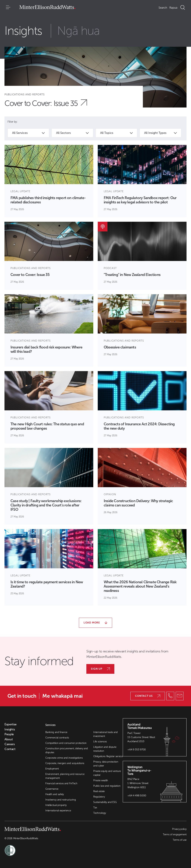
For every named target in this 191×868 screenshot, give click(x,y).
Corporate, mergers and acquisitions (65, 763)
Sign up (100, 669)
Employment (52, 769)
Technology (100, 813)
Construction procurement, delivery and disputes (67, 750)
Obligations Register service (108, 756)
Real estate (99, 791)
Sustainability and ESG (105, 802)
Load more (95, 623)
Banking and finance (56, 732)
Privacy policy (179, 829)
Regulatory (99, 797)
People (9, 734)
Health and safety (55, 794)
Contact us (148, 696)
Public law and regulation (107, 786)
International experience (58, 811)
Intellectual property (56, 805)
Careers (10, 744)
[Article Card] (49, 181)
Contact (10, 749)
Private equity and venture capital (107, 773)
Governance (52, 789)
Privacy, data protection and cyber (106, 764)
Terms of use (180, 840)
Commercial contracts (57, 738)
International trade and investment (105, 734)
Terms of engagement (175, 834)
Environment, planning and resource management (65, 776)
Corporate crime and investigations (64, 758)
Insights (10, 729)
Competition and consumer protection (66, 743)
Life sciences (100, 742)
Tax (95, 808)
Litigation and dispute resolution (105, 749)
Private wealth (101, 780)
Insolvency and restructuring (61, 800)
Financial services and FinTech (61, 783)
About (9, 739)
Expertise (11, 724)
